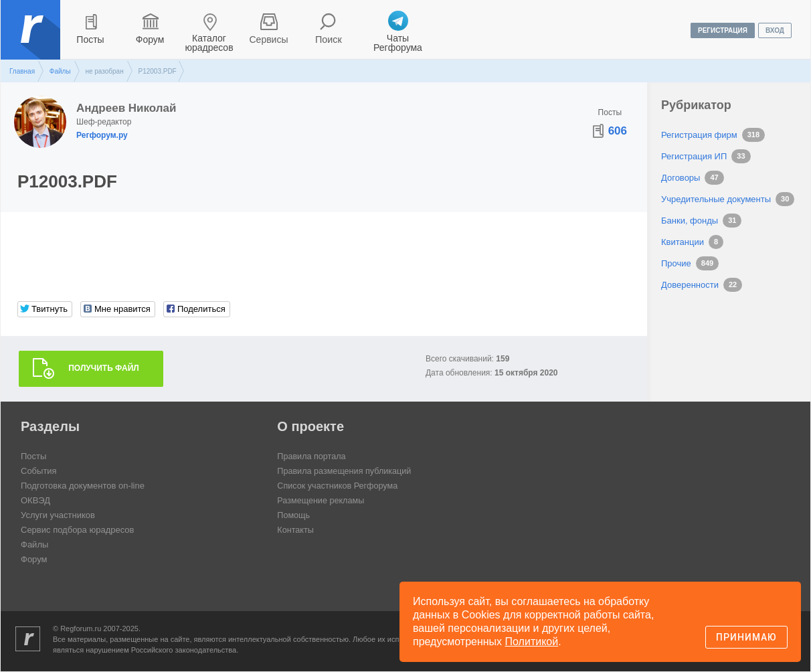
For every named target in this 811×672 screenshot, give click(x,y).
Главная (22, 71)
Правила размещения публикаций (346, 472)
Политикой (532, 642)
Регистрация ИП (694, 156)
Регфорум (32, 39)
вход (775, 30)
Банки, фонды (690, 221)
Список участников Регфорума (339, 486)
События (39, 472)
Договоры (681, 178)
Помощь (294, 516)
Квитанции (683, 242)
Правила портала (312, 457)
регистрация (723, 30)
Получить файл (104, 369)
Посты (90, 39)
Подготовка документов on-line (83, 486)
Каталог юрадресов (209, 43)
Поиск (329, 39)
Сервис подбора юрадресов (77, 530)
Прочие (676, 263)
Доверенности (690, 285)
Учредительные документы (716, 199)
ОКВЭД (35, 501)
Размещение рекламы (322, 501)
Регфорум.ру (102, 135)
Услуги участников (58, 516)
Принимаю (746, 637)
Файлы (60, 71)
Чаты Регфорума (398, 43)
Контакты (296, 530)
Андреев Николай (126, 108)
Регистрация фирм (699, 135)
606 (618, 131)
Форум (150, 39)
